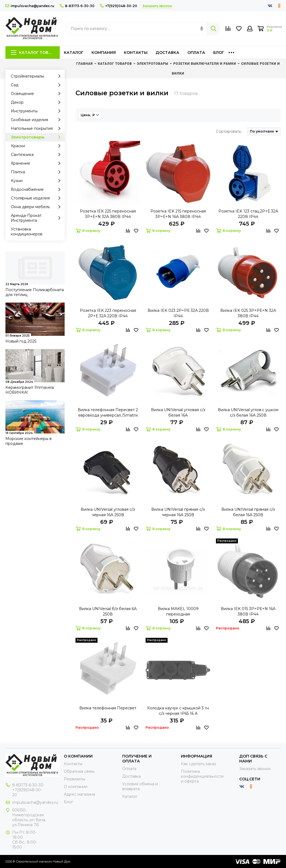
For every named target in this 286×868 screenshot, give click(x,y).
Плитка (37, 172)
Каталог (74, 53)
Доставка (167, 53)
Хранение (37, 163)
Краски (37, 146)
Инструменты (37, 111)
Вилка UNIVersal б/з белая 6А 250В (108, 611)
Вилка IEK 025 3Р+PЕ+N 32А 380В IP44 (248, 313)
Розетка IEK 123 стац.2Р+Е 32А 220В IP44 (248, 214)
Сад (37, 85)
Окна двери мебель (37, 207)
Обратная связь (79, 771)
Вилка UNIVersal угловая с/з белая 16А (178, 413)
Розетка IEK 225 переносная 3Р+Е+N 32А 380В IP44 (108, 214)
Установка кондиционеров (27, 232)
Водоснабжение (37, 189)
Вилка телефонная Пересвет (108, 708)
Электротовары (37, 137)
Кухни (37, 181)
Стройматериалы (37, 76)
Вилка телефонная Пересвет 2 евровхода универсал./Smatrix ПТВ (108, 413)
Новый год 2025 (21, 341)
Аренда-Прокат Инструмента (37, 218)
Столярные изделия (37, 198)
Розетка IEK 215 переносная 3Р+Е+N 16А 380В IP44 (178, 214)
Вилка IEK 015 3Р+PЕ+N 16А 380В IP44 (248, 611)
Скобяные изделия (37, 120)
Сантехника (37, 155)
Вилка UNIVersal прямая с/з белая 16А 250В (248, 512)
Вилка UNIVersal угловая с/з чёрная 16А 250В (108, 512)
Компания (104, 53)
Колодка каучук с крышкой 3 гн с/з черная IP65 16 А (178, 711)
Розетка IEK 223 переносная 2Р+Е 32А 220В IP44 (108, 313)
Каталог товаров (35, 53)
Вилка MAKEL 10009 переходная (178, 611)
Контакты (136, 53)
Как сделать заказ (198, 764)
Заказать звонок (255, 769)
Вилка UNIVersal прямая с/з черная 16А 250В (178, 512)
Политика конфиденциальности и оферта (202, 776)
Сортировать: (229, 131)
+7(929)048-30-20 (119, 6)
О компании (76, 787)
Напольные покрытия (37, 128)
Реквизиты (74, 779)
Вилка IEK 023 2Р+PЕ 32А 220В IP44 (178, 313)
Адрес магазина (79, 794)
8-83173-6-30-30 (77, 6)
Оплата (196, 53)
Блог (219, 53)
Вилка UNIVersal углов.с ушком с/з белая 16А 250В (248, 413)
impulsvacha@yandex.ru (30, 6)
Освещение (37, 94)
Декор (37, 102)
